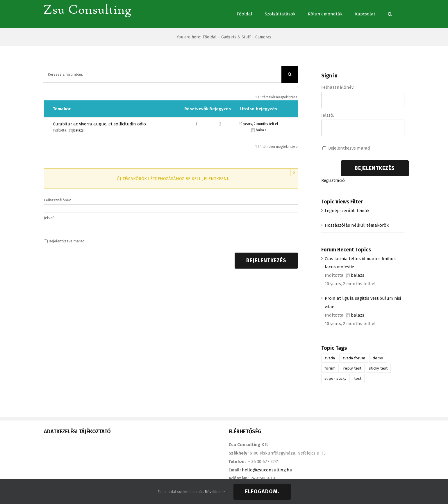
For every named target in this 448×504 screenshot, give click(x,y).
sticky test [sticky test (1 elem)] (378, 368)
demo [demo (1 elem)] (378, 358)
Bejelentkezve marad (67, 241)
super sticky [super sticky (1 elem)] (335, 378)
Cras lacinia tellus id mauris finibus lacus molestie (360, 263)
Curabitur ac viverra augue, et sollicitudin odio (99, 124)
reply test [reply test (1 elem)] (352, 368)
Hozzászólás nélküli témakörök (357, 225)
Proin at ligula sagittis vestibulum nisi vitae (363, 302)
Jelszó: (50, 218)
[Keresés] (390, 14)
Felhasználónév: (58, 200)
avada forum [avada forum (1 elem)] (354, 358)
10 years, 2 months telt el (258, 124)
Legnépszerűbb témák (347, 211)
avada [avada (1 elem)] (330, 358)
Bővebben (215, 492)
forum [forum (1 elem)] (330, 368)
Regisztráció (333, 180)
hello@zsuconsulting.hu (267, 470)
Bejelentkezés (266, 260)
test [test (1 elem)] (358, 378)
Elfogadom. (262, 491)
